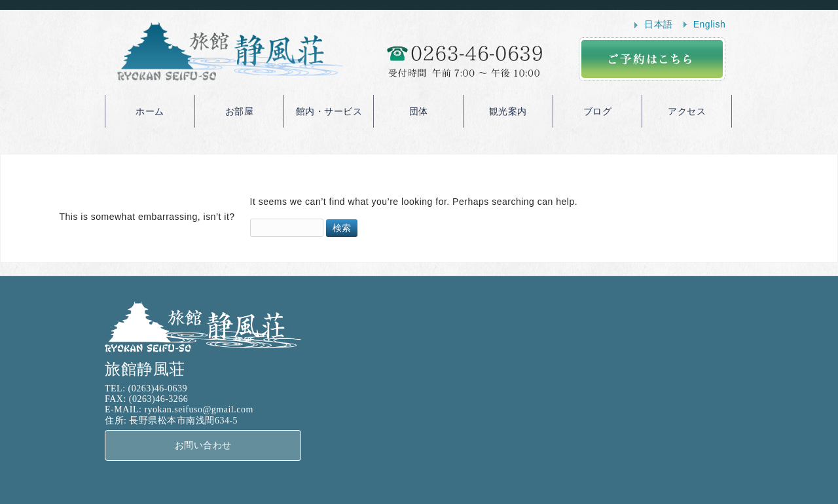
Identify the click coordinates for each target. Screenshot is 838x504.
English (709, 24)
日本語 (659, 24)
